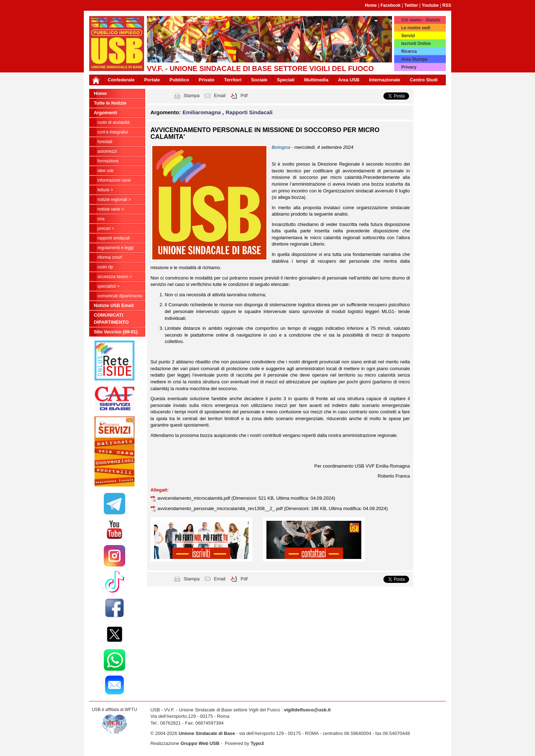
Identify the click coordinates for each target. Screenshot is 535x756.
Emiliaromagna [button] (203, 112)
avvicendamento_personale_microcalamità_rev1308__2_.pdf (221, 508)
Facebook (391, 5)
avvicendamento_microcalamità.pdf (194, 498)
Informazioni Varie (114, 180)
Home (371, 5)
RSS (447, 5)
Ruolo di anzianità (114, 122)
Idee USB (105, 171)
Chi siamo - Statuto (421, 20)
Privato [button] (207, 80)
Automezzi (107, 151)
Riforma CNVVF (110, 257)
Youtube (430, 5)
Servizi (408, 36)
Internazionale (385, 80)
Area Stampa (414, 59)
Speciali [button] (286, 80)
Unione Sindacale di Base (207, 733)
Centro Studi (424, 80)
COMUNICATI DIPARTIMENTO (120, 296)
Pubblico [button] (179, 80)
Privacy (409, 67)
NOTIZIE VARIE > (111, 209)
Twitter (411, 5)
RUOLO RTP (105, 267)
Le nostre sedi (416, 28)
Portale (152, 80)
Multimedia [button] (316, 80)
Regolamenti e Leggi (115, 248)
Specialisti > (108, 286)
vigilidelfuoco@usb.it (307, 710)
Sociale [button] (259, 80)
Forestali (105, 142)
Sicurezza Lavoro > (115, 277)
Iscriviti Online (416, 44)
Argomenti (105, 113)
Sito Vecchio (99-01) (116, 332)
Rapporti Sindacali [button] (249, 112)
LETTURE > (105, 190)
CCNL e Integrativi (113, 132)
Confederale (121, 80)
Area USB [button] (349, 80)
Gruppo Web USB (200, 743)
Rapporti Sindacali (114, 238)
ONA (101, 219)
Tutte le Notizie (110, 103)
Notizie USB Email (114, 305)
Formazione (108, 161)
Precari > (106, 228)
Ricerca (409, 51)
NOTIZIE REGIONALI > (114, 200)
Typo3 (257, 743)
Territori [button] (233, 80)
